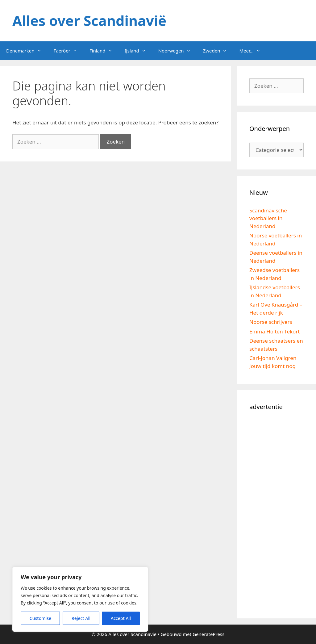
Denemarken (27, 51)
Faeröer (69, 51)
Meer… (253, 51)
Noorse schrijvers (271, 322)
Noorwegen (178, 51)
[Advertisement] (276, 513)
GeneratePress (208, 634)
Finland (104, 51)
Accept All (121, 618)
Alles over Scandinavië (89, 21)
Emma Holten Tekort (275, 331)
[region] (80, 599)
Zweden (218, 51)
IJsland (138, 51)
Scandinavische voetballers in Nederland (268, 218)
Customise (40, 618)
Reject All (81, 618)
